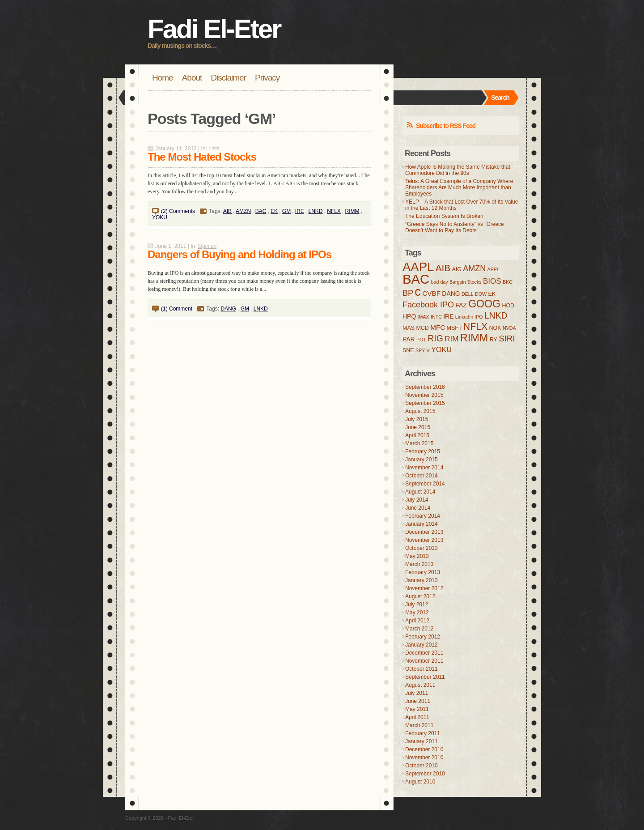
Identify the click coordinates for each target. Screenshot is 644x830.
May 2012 (417, 613)
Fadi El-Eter (214, 29)
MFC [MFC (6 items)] (438, 327)
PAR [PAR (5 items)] (409, 339)
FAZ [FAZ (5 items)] (461, 305)
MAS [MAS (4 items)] (409, 328)
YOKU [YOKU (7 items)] (441, 349)
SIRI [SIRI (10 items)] (507, 338)
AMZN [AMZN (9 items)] (474, 268)
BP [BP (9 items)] (408, 293)
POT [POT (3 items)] (421, 340)
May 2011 (417, 709)
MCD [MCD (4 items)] (422, 328)
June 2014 (418, 508)
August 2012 (420, 596)
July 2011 (417, 693)
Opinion (207, 246)
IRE (300, 211)
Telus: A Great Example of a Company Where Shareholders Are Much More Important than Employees (459, 187)
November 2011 (424, 661)
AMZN (243, 211)
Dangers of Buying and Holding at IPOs (239, 254)
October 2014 (422, 476)
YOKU (160, 217)
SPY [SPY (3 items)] (420, 350)
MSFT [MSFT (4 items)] (454, 328)
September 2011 (425, 677)
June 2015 (418, 427)
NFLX (334, 211)
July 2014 (417, 500)
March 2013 (419, 564)
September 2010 (425, 774)
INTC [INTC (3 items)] (436, 317)
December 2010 (424, 749)
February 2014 (423, 516)
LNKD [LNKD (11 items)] (496, 315)
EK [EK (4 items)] (492, 294)
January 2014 (422, 524)
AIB (227, 211)
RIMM (352, 211)
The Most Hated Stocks (202, 157)
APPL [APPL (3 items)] (494, 269)
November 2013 (424, 540)
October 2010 (422, 766)
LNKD (316, 211)
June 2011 (418, 701)
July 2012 (417, 604)
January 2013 (422, 580)
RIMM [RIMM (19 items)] (474, 338)
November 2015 (424, 395)
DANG (228, 309)
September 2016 (425, 387)
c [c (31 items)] (418, 292)
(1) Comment (177, 309)
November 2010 (424, 758)
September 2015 (425, 403)
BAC (261, 211)
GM (286, 211)
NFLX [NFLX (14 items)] (475, 327)
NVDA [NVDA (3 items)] (509, 328)
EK (274, 211)
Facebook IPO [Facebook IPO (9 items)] (428, 305)
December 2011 (424, 653)
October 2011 (422, 669)
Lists (214, 149)
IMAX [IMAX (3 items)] (424, 317)
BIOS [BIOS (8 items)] (492, 281)
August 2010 (420, 782)
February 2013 (423, 572)
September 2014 (425, 484)
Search (500, 98)
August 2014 (420, 492)
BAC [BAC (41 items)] (416, 279)
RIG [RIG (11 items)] (435, 338)
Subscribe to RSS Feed (446, 126)
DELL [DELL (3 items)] (468, 294)
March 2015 (419, 443)
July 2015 (417, 419)
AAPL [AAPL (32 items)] (418, 267)
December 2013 (424, 532)
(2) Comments (178, 211)
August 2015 (420, 411)
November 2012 (424, 588)
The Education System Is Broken (444, 216)
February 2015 (423, 451)
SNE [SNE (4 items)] (408, 350)
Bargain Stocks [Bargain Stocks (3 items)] (466, 282)
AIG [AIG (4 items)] (457, 269)
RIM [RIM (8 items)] (451, 339)
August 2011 (420, 685)
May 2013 (417, 556)
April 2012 (417, 621)
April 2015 (417, 435)
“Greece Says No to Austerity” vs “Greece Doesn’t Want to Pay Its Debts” (455, 227)
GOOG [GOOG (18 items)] (484, 304)
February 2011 (423, 733)
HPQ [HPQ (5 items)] (409, 316)
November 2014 (424, 468)
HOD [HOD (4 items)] (508, 306)
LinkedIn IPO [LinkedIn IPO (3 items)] (469, 317)
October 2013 (422, 548)
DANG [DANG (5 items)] (451, 294)
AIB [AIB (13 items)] (443, 268)
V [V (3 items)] (428, 350)
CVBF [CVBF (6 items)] (431, 293)
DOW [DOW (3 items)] (481, 294)
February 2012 (423, 637)
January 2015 (422, 460)
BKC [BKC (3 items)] (508, 282)
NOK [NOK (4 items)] (495, 328)
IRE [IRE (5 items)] (448, 316)
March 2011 (419, 725)
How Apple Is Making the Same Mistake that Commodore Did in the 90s (458, 170)
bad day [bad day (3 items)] (440, 282)
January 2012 (422, 645)
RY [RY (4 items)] (494, 340)
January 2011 (422, 741)
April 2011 (417, 717)
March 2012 (419, 629)
